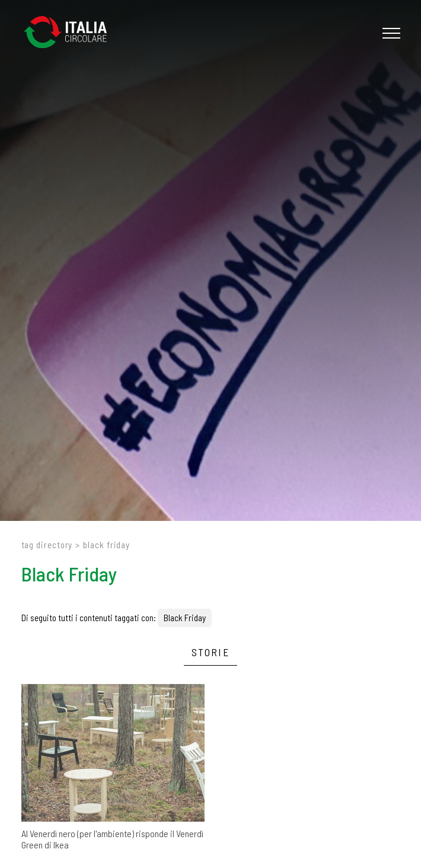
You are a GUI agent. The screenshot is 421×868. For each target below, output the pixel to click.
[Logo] (71, 33)
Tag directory (47, 545)
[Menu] (390, 33)
